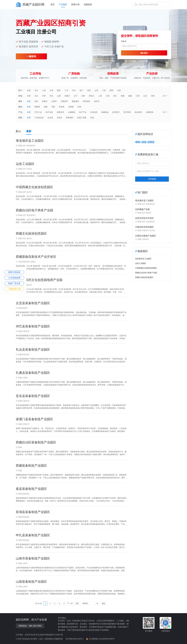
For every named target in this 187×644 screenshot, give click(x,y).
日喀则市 (64, 101)
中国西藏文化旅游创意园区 (34, 187)
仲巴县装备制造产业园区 (33, 326)
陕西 (111, 90)
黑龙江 (92, 96)
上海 (44, 90)
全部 (29, 90)
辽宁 (76, 96)
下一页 (70, 603)
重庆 (59, 90)
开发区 (59, 118)
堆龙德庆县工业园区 (30, 141)
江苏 (104, 90)
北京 (36, 90)
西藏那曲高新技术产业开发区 (36, 257)
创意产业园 (82, 118)
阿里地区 (87, 101)
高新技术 (60, 112)
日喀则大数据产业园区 (146, 236)
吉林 (83, 96)
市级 (53, 107)
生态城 (50, 118)
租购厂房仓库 (14, 283)
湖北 (89, 90)
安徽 (123, 96)
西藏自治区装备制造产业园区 (36, 442)
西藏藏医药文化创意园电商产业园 (39, 280)
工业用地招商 (14, 278)
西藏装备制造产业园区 (31, 466)
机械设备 (105, 112)
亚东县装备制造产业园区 (33, 396)
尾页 (77, 603)
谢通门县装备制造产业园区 (34, 419)
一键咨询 (31, 56)
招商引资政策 (14, 272)
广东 (66, 90)
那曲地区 (75, 101)
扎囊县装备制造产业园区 (33, 373)
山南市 (54, 101)
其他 (79, 107)
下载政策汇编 (14, 289)
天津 (51, 90)
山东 (96, 90)
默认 (18, 131)
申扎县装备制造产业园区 (33, 535)
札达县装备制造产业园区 (33, 349)
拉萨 (36, 101)
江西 (138, 96)
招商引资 (75, 4)
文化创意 (94, 112)
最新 (29, 131)
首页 (52, 4)
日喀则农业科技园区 (144, 227)
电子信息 (49, 112)
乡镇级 (71, 107)
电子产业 (83, 112)
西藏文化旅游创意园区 (31, 233)
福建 (130, 96)
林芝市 (97, 101)
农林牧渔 (150, 112)
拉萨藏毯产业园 (142, 209)
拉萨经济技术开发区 (144, 218)
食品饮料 (138, 112)
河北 (74, 90)
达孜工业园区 (25, 164)
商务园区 (70, 118)
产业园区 (63, 4)
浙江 (81, 90)
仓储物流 (72, 112)
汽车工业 (38, 112)
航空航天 (116, 112)
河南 (153, 96)
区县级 (62, 107)
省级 (46, 107)
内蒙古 (67, 96)
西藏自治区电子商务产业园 (34, 210)
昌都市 (45, 101)
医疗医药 (127, 112)
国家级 (37, 107)
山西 (119, 90)
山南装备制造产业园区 (31, 582)
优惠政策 (88, 4)
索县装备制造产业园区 (31, 489)
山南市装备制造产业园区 (33, 558)
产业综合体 (39, 118)
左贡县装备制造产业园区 (33, 303)
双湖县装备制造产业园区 (33, 512)
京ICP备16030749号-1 (75, 639)
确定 (104, 603)
